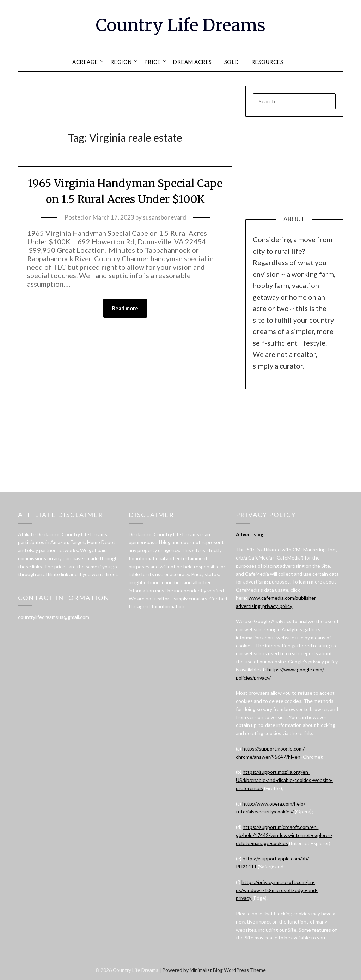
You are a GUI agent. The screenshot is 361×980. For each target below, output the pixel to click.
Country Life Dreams (181, 25)
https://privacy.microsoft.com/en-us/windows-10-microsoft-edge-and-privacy (277, 890)
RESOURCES (267, 62)
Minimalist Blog (206, 970)
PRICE (152, 62)
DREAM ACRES (192, 62)
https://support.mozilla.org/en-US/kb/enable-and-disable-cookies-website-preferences (284, 780)
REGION (121, 62)
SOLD (232, 62)
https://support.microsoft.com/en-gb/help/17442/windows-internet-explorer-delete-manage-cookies (284, 835)
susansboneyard (164, 217)
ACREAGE (85, 62)
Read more (125, 308)
